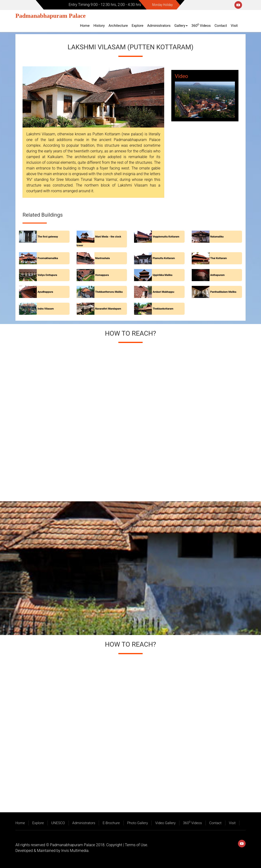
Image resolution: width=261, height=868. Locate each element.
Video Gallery (165, 823)
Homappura (102, 275)
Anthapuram (217, 275)
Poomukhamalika (48, 258)
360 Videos (201, 25)
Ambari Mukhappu (163, 292)
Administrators (159, 26)
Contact (221, 26)
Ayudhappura (45, 292)
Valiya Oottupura (47, 275)
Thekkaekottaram (163, 309)
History (99, 26)
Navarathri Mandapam (108, 309)
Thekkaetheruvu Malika (109, 292)
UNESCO (58, 823)
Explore (138, 26)
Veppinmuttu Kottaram (166, 237)
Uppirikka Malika (162, 275)
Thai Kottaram (219, 258)
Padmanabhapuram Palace (51, 16)
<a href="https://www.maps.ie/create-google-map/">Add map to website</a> (130, 420)
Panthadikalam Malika (223, 292)
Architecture (118, 26)
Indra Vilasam (46, 309)
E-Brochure (111, 823)
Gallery (181, 26)
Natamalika (217, 237)
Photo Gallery (138, 823)
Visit (234, 26)
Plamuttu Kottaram (164, 258)
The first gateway (48, 237)
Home (85, 26)
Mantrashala (103, 258)
